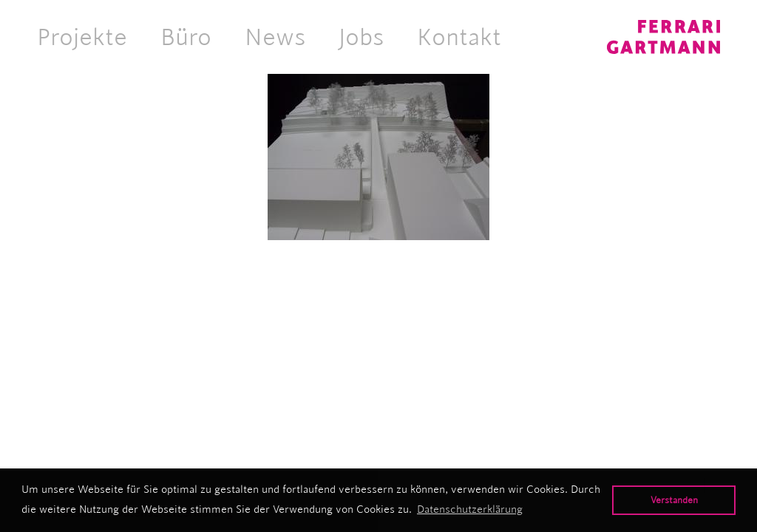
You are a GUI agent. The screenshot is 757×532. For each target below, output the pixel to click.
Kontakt (459, 37)
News (275, 37)
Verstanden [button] (674, 500)
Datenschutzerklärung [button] (470, 509)
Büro (186, 37)
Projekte (82, 37)
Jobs (361, 37)
